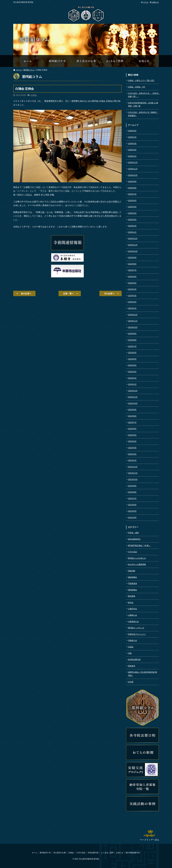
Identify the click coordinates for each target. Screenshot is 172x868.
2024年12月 (133, 239)
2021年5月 (132, 511)
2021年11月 (133, 473)
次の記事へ (111, 293)
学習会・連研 (133, 533)
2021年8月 (132, 492)
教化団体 (132, 596)
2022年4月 (132, 441)
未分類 (131, 682)
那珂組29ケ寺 (57, 61)
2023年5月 (132, 359)
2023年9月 (132, 334)
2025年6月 (132, 201)
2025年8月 (132, 188)
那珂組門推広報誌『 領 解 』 (139, 546)
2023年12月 (133, 315)
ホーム (19, 70)
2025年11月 (133, 169)
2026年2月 (132, 150)
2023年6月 (132, 353)
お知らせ (155, 2)
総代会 (131, 603)
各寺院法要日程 (134, 660)
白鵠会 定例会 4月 (137, 87)
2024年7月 (132, 270)
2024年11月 (133, 245)
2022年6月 (132, 429)
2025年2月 (132, 226)
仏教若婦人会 (133, 622)
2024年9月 (132, 258)
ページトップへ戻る (149, 835)
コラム (146, 2)
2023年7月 (132, 346)
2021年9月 (132, 486)
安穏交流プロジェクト (137, 634)
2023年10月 (133, 327)
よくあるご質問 (115, 61)
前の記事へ (24, 293)
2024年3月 (132, 296)
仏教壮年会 (132, 609)
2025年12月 (133, 162)
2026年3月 (132, 144)
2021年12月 (133, 467)
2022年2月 (132, 454)
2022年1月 (132, 460)
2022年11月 (133, 397)
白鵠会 (34, 95)
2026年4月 (132, 137)
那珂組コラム (29, 70)
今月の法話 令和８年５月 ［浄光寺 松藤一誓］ (143, 95)
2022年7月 (132, 422)
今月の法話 (132, 552)
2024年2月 (132, 302)
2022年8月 (132, 416)
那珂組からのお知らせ (144, 61)
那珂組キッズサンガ (136, 628)
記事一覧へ (70, 293)
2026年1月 (132, 156)
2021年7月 (132, 499)
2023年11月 (133, 321)
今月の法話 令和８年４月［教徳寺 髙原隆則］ (143, 114)
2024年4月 (132, 289)
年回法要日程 (93, 853)
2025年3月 (132, 220)
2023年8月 (132, 340)
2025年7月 (132, 194)
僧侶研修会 (132, 590)
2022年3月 (132, 448)
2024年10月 (133, 251)
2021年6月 (132, 505)
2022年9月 (132, 410)
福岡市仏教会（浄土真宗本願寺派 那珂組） (143, 674)
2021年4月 (132, 518)
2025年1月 (132, 232)
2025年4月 (132, 213)
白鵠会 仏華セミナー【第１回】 (141, 81)
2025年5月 (132, 207)
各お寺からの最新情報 (137, 564)
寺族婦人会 (132, 640)
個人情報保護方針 (133, 853)
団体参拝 (132, 666)
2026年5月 (132, 131)
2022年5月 (132, 435)
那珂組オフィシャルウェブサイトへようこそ (28, 61)
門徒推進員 (132, 583)
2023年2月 (132, 378)
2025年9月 (132, 182)
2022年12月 (133, 391)
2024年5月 (132, 283)
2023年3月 (132, 372)
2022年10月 (133, 403)
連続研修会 (132, 577)
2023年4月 (132, 365)
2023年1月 (132, 384)
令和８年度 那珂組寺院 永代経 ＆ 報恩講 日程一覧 (143, 104)
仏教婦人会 (132, 615)
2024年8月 (132, 264)
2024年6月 (132, 277)
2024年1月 (132, 308)
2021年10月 (133, 479)
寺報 (130, 653)
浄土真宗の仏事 (86, 61)
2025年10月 (133, 175)
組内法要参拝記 (134, 539)
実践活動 (132, 571)
